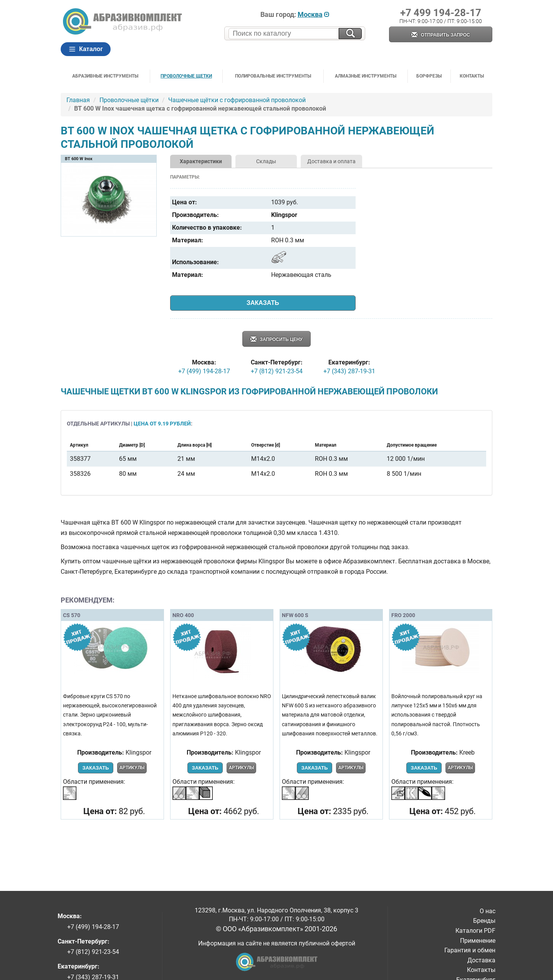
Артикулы (132, 768)
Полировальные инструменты (273, 76)
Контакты (472, 76)
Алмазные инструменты (366, 76)
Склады (266, 161)
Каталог (86, 49)
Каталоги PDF (475, 931)
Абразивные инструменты (105, 76)
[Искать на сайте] (350, 34)
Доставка (481, 960)
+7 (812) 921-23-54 (277, 371)
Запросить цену (276, 340)
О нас (488, 911)
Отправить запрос (440, 35)
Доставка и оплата (331, 161)
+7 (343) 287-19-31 (349, 371)
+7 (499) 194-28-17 (204, 371)
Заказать (263, 303)
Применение (478, 941)
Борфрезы (429, 76)
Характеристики (201, 161)
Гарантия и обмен (470, 950)
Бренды (484, 921)
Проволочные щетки (186, 76)
